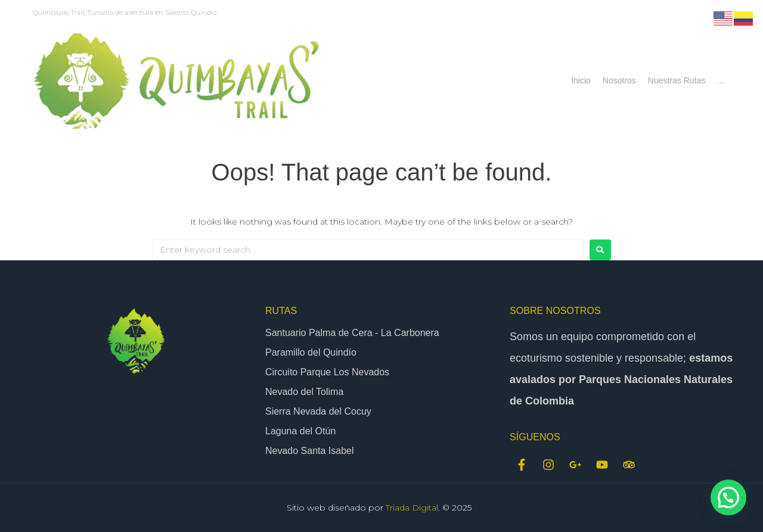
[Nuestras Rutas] (677, 81)
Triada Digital (412, 508)
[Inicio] (581, 81)
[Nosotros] (619, 81)
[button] (728, 497)
